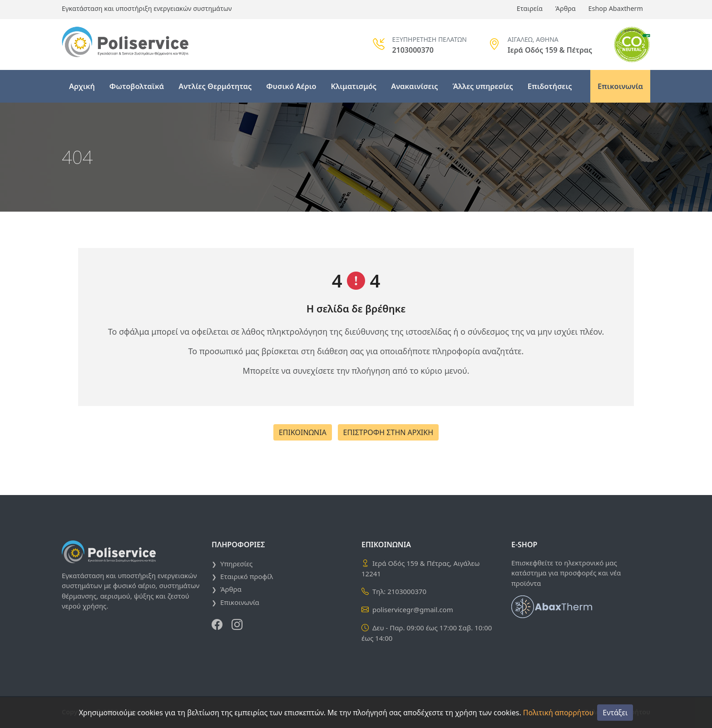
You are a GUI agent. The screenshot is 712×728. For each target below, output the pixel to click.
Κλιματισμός (354, 86)
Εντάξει (615, 713)
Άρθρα (566, 8)
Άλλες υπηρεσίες (483, 86)
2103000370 (407, 591)
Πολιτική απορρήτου (558, 713)
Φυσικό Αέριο (291, 86)
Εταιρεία (530, 8)
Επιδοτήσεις (550, 86)
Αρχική (82, 86)
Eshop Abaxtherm (616, 8)
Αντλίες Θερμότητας (215, 86)
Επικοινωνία (620, 86)
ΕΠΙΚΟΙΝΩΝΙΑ (303, 432)
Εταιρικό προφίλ (247, 576)
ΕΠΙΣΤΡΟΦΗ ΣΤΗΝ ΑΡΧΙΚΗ (388, 432)
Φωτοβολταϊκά (137, 86)
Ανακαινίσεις (414, 86)
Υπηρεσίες (236, 564)
